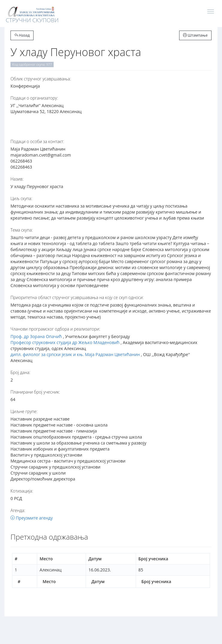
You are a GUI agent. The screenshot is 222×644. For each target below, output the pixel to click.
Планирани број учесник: (35, 392)
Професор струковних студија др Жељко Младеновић (65, 342)
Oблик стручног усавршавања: (41, 79)
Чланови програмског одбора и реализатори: (55, 329)
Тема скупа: (22, 230)
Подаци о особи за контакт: (37, 141)
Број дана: (20, 372)
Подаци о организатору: (34, 98)
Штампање (195, 35)
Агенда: (18, 510)
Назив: (17, 179)
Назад (22, 35)
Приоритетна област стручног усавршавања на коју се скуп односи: (77, 297)
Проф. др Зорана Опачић (36, 336)
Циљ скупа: (21, 198)
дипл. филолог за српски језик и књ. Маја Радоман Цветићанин (75, 354)
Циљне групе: (24, 411)
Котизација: (22, 491)
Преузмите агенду (32, 518)
